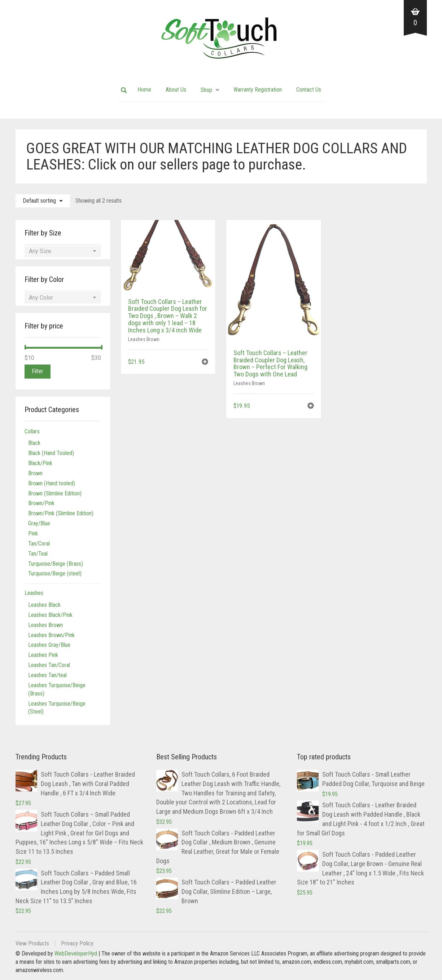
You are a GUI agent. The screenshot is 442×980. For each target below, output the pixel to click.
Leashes (34, 593)
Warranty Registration (258, 90)
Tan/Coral (39, 544)
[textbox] (63, 251)
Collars (32, 431)
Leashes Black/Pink (50, 615)
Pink (33, 533)
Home (144, 90)
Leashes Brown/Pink (51, 635)
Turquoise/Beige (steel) (55, 573)
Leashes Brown (144, 339)
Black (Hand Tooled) (51, 453)
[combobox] (63, 251)
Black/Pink (40, 463)
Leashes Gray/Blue (49, 645)
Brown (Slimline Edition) (55, 493)
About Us (176, 90)
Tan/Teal (38, 554)
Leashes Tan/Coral (49, 665)
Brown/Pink (41, 503)
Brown (35, 473)
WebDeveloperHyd (76, 953)
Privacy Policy (77, 943)
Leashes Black (44, 605)
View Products (32, 943)
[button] (205, 363)
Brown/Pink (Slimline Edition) (61, 513)
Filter (38, 371)
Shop (206, 90)
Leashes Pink (43, 655)
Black (34, 443)
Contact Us (309, 90)
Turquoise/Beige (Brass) (56, 564)
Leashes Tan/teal (47, 675)
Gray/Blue (39, 523)
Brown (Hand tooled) (52, 483)
